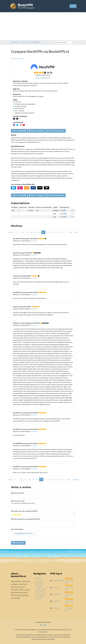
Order (73, 210)
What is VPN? (41, 589)
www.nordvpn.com (43, 78)
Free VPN (40, 592)
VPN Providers (26, 42)
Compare (40, 583)
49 (35, 232)
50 (39, 232)
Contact (40, 598)
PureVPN (56, 587)
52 (47, 232)
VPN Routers (41, 594)
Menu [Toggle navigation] (73, 6)
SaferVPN (56, 601)
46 (23, 232)
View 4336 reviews (56, 131)
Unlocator (56, 608)
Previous (11, 232)
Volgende (75, 479)
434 (71, 232)
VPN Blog (40, 596)
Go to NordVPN (19, 131)
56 (63, 232)
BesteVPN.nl (15, 42)
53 (51, 232)
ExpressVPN (57, 594)
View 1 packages (37, 131)
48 (31, 232)
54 (55, 232)
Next (76, 232)
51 (43, 232)
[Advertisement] (43, 26)
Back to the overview (18, 58)
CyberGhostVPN (58, 581)
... (20, 232)
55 (59, 232)
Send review (18, 543)
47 (27, 232)
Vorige (10, 479)
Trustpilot (34, 241)
